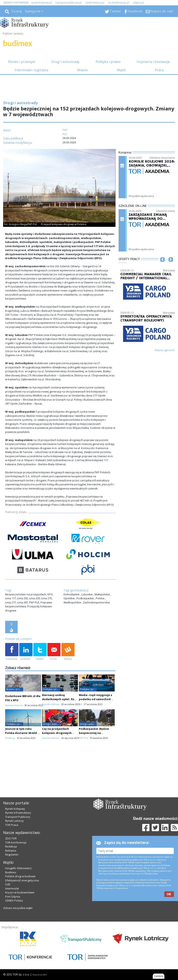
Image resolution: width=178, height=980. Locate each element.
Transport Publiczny (18, 817)
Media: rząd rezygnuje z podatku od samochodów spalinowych (97, 699)
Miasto (83, 70)
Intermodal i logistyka (31, 70)
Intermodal (12, 888)
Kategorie (33, 11)
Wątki (121, 70)
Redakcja (11, 846)
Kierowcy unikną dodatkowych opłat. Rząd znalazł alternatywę (60, 699)
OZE (8, 884)
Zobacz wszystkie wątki (18, 908)
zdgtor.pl (138, 3)
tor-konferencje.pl (119, 3)
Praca (159, 70)
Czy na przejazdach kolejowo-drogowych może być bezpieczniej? (58, 733)
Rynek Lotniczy (14, 821)
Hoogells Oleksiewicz (18, 868)
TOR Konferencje (16, 842)
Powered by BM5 (40, 975)
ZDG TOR (11, 838)
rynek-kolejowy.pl (41, 3)
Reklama (11, 851)
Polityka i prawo (108, 62)
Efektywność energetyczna (22, 880)
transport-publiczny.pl (69, 3)
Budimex (11, 872)
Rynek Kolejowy (15, 809)
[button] (162, 266)
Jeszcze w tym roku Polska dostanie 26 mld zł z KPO (23, 733)
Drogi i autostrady (65, 62)
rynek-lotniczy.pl (95, 3)
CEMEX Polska (14, 900)
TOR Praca (12, 825)
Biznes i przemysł (22, 62)
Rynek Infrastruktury (18, 813)
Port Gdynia (13, 897)
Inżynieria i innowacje (153, 62)
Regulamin (12, 854)
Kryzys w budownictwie (20, 892)
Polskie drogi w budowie (20, 876)
